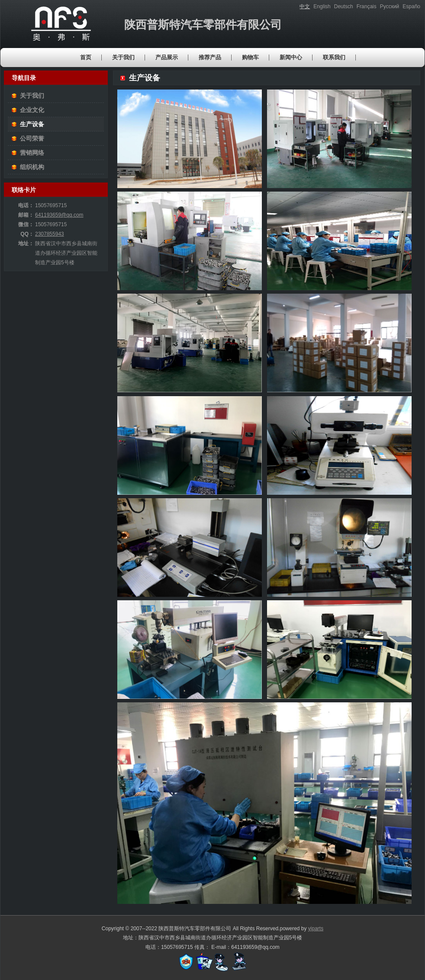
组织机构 (32, 167)
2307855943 (50, 234)
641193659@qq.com (59, 215)
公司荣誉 (32, 138)
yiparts (316, 929)
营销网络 (32, 153)
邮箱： (26, 215)
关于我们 (32, 96)
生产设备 (32, 124)
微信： (26, 224)
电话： (26, 205)
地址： (26, 243)
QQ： (27, 234)
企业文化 (32, 110)
